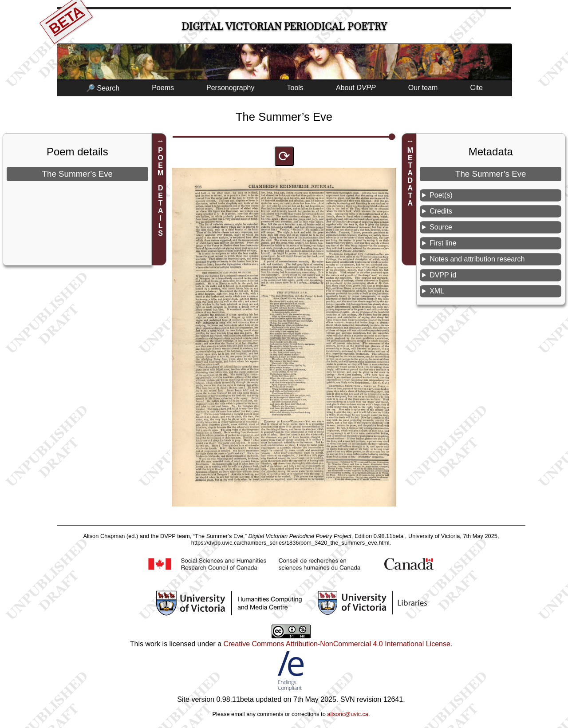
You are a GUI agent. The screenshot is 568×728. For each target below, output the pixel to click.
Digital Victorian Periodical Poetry (284, 26)
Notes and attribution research (477, 259)
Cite (476, 88)
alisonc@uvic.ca (348, 714)
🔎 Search (103, 88)
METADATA (410, 177)
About (356, 88)
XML (437, 291)
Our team (423, 88)
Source (441, 227)
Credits (441, 211)
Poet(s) (441, 195)
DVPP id (443, 275)
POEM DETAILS (160, 192)
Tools (295, 88)
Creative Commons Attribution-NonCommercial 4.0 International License (337, 644)
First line (443, 243)
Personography (231, 88)
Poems (163, 88)
